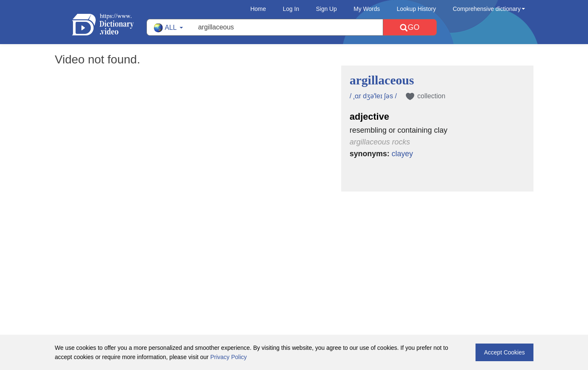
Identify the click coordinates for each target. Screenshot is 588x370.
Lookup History (416, 9)
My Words (367, 9)
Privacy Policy (229, 357)
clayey (402, 154)
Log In (291, 9)
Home (258, 9)
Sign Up (327, 9)
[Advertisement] (294, 246)
